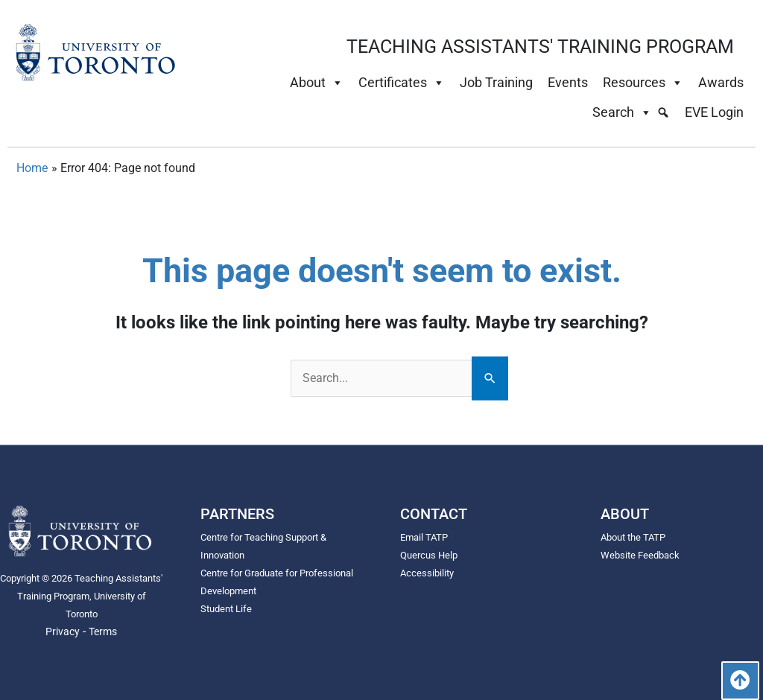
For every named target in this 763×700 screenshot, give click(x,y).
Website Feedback (642, 556)
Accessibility (428, 573)
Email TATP (426, 538)
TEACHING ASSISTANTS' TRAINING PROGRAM (540, 47)
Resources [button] (643, 83)
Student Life (228, 609)
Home (32, 168)
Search (622, 112)
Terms (103, 631)
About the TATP (636, 538)
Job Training (496, 82)
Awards (721, 82)
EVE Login (714, 112)
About (317, 83)
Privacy (63, 631)
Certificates (402, 83)
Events (568, 82)
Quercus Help (431, 556)
